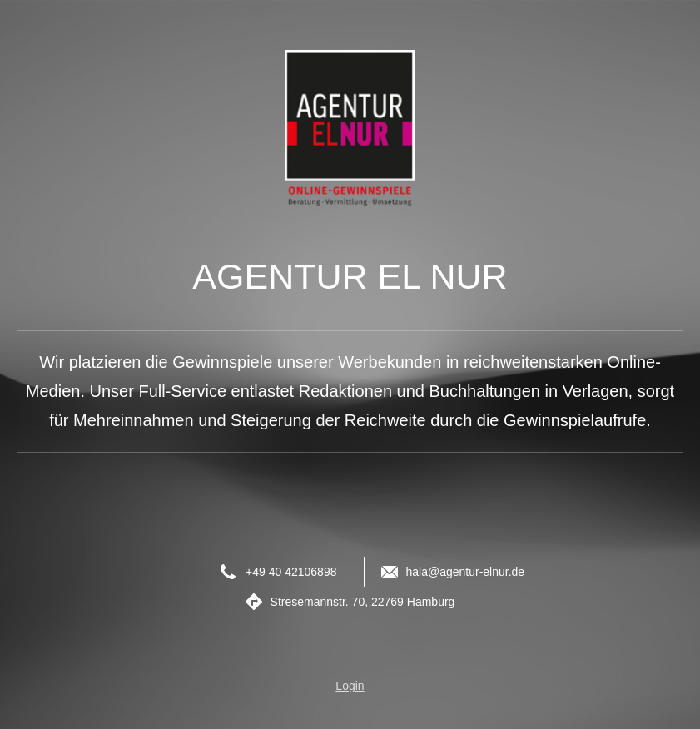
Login (350, 686)
